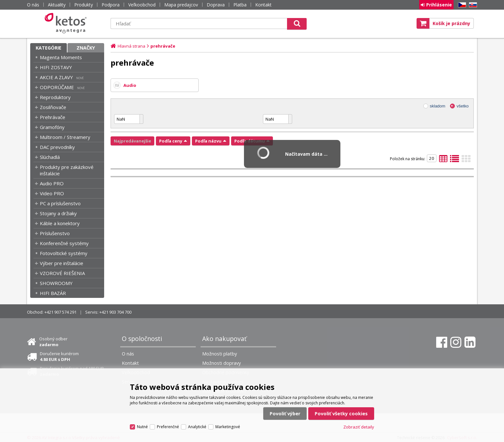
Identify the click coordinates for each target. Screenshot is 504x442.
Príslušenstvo (55, 233)
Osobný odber (53, 342)
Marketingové (228, 427)
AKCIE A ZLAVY (56, 77)
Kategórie (49, 48)
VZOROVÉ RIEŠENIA (62, 273)
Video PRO (52, 193)
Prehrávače (53, 117)
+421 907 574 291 (60, 312)
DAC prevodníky (57, 147)
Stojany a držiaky (58, 213)
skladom (437, 106)
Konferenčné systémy (64, 243)
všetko (463, 106)
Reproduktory (55, 97)
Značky (86, 48)
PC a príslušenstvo (60, 203)
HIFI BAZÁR (53, 293)
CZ (461, 5)
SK (472, 5)
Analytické (197, 427)
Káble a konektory (60, 223)
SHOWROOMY (56, 283)
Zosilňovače (53, 107)
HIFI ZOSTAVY (56, 67)
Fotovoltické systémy (64, 253)
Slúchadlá (50, 157)
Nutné (142, 427)
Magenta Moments (61, 57)
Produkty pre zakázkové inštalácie (67, 170)
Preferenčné (168, 427)
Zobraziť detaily (359, 427)
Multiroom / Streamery (65, 137)
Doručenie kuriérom (59, 356)
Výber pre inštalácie (62, 263)
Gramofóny (52, 127)
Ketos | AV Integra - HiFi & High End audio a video (67, 23)
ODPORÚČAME (57, 87)
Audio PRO (52, 183)
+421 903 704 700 (115, 312)
